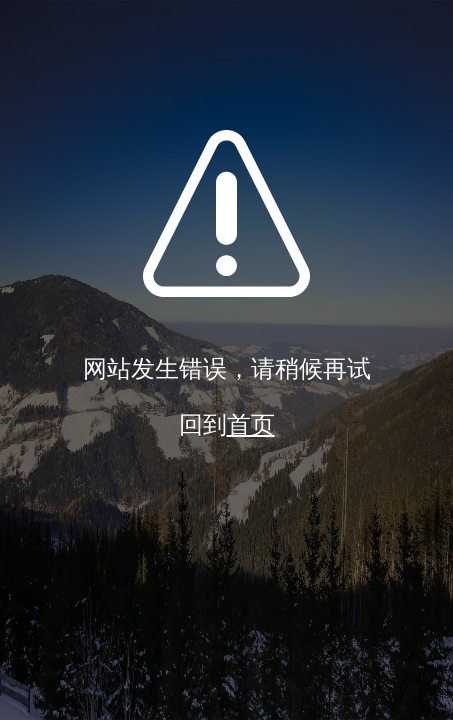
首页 (251, 425)
